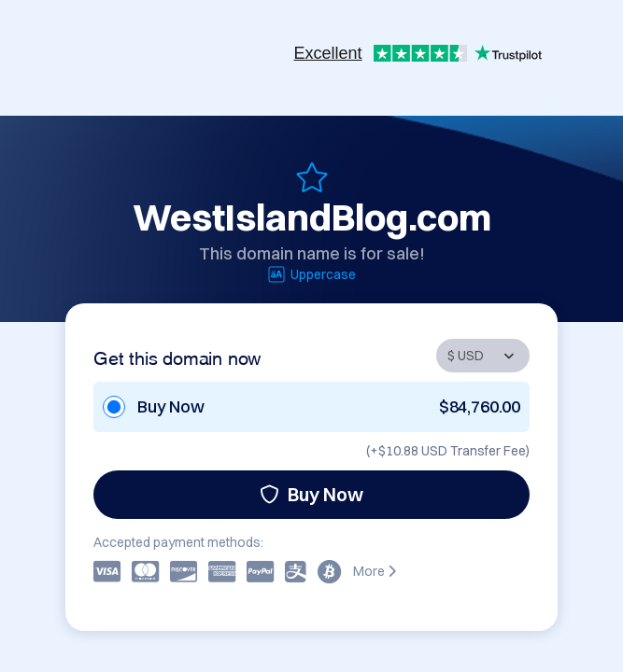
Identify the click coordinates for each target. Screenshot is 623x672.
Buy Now (311, 494)
